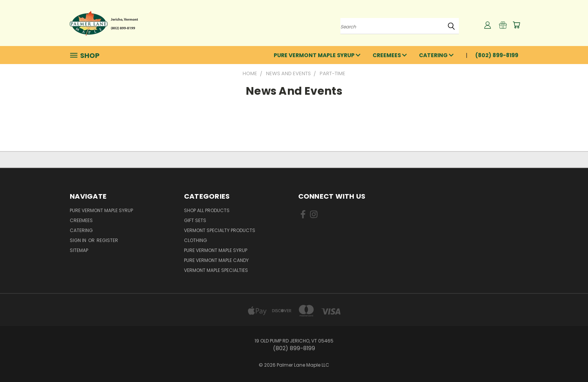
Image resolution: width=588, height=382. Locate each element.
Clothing (195, 240)
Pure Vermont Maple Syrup (317, 55)
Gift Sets (195, 220)
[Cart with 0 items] (516, 25)
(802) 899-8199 (497, 55)
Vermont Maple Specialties (216, 270)
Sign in (79, 240)
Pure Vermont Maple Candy (216, 260)
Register (107, 240)
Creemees (390, 55)
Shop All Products (207, 210)
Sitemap (79, 250)
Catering (436, 55)
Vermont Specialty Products (220, 230)
